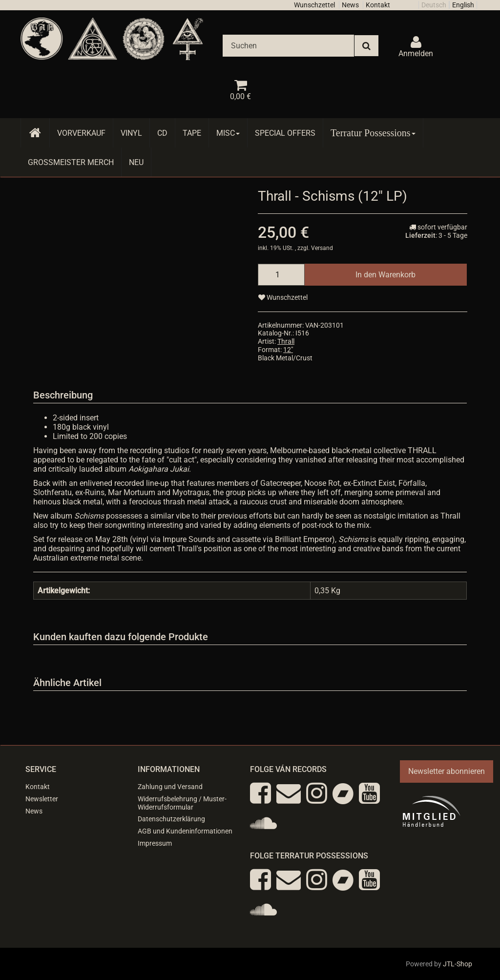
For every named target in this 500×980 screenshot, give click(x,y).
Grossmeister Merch (71, 162)
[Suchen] (288, 46)
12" (288, 350)
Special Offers (285, 133)
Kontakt (378, 5)
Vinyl (131, 133)
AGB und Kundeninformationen (185, 831)
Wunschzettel (314, 5)
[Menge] (281, 275)
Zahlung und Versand (170, 787)
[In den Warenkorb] (385, 275)
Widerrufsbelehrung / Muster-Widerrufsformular (182, 803)
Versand (322, 248)
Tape (192, 133)
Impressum (155, 843)
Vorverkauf (81, 133)
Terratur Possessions (373, 133)
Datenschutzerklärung (171, 819)
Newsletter (42, 799)
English (463, 5)
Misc (228, 133)
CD (162, 133)
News (350, 5)
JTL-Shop (458, 964)
